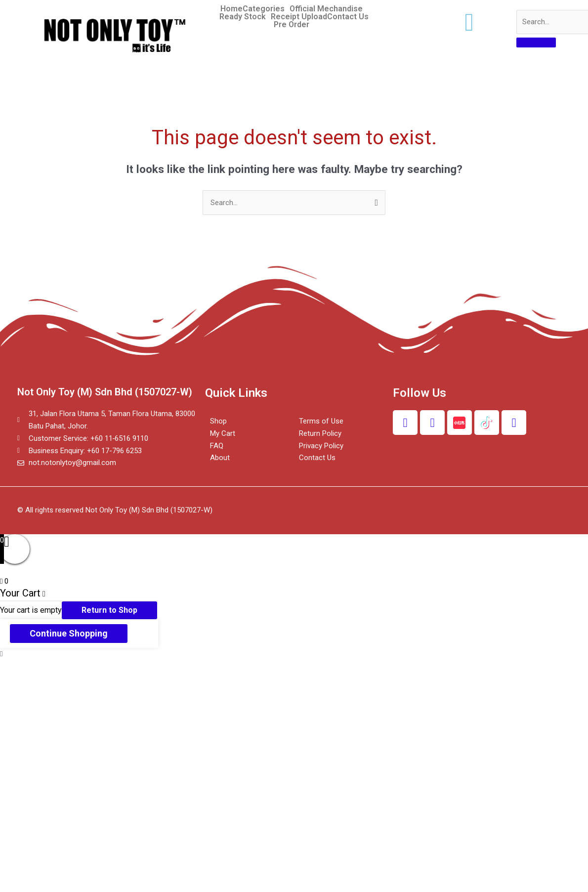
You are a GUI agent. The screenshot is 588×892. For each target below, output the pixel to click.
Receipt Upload (299, 17)
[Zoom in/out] (144, 669)
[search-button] (536, 42)
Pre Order (292, 25)
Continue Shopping (69, 633)
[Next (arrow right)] (61, 682)
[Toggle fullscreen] (103, 669)
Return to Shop (109, 610)
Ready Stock (243, 17)
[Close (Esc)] (20, 669)
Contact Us (348, 17)
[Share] (61, 669)
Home (231, 9)
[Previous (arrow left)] (20, 682)
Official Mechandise (326, 9)
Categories (264, 9)
